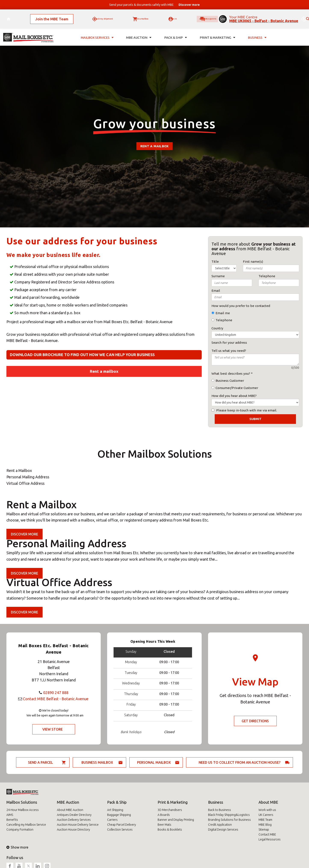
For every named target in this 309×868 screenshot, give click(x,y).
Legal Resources (270, 839)
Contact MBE (267, 834)
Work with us (267, 810)
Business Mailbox (97, 762)
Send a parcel (41, 762)
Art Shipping (115, 810)
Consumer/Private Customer (237, 388)
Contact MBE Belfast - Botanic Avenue (56, 699)
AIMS (10, 815)
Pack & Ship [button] (176, 32)
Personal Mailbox (154, 762)
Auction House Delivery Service (78, 825)
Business (216, 802)
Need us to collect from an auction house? (240, 762)
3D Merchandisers (170, 810)
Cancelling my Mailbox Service (26, 825)
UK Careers (266, 815)
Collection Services (120, 830)
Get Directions (255, 721)
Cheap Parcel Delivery (122, 825)
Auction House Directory (73, 830)
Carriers (112, 820)
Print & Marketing (173, 802)
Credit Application (220, 825)
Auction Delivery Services (74, 820)
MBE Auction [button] (139, 32)
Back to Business (220, 810)
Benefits (12, 820)
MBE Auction (68, 802)
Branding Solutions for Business (229, 820)
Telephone (224, 320)
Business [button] (257, 32)
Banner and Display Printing (176, 820)
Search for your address (229, 343)
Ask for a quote (199, 16)
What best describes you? (231, 374)
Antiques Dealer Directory (74, 815)
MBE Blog (265, 825)
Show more (17, 847)
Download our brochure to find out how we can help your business (82, 355)
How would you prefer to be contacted (241, 306)
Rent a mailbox (154, 146)
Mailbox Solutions (22, 802)
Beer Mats (164, 825)
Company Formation (20, 830)
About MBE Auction (70, 810)
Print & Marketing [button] (217, 32)
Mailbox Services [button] (97, 32)
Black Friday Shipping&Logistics (229, 815)
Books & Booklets (170, 830)
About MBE (268, 802)
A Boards (164, 815)
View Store (52, 729)
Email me (223, 313)
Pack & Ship (117, 802)
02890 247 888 (56, 693)
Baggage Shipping (119, 815)
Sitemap (264, 830)
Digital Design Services (223, 830)
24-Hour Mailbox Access (23, 810)
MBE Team (265, 820)
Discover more (24, 534)
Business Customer (230, 381)
